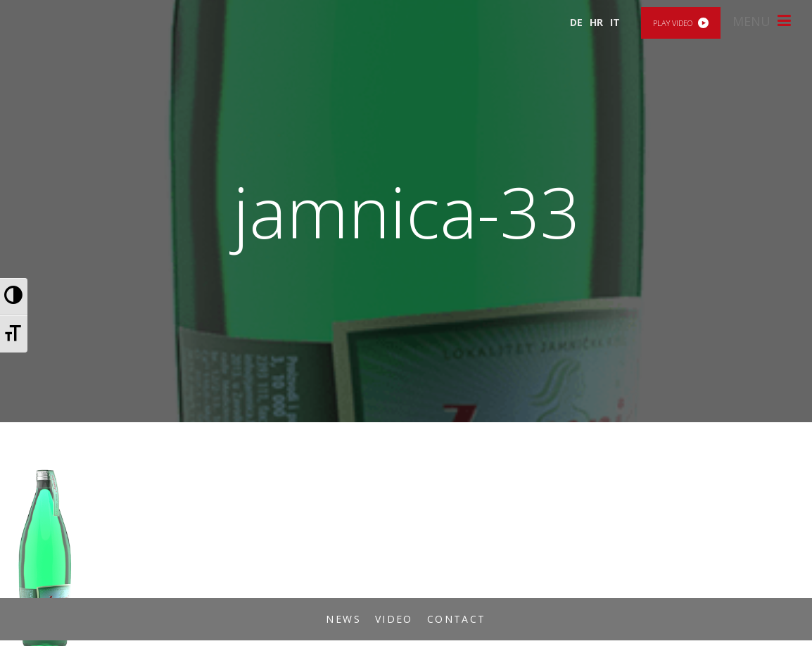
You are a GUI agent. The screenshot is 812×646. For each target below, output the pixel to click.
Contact (457, 619)
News (343, 619)
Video (394, 619)
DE (576, 22)
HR (596, 22)
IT (615, 22)
